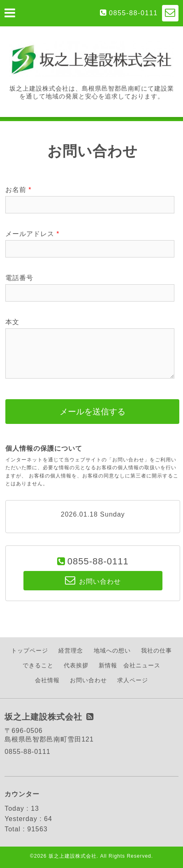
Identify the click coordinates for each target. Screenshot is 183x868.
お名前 (18, 190)
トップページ (30, 650)
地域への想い (112, 650)
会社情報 (47, 680)
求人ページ (133, 680)
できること (38, 665)
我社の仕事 (156, 650)
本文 (12, 322)
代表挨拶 (76, 665)
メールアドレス (32, 234)
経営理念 (71, 650)
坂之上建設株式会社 (73, 856)
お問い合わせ (88, 680)
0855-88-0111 (133, 13)
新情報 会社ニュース (130, 665)
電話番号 (19, 278)
